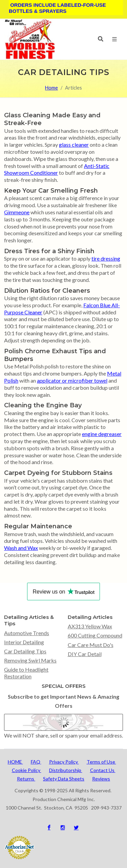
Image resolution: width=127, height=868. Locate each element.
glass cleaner (74, 144)
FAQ (36, 762)
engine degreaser (102, 434)
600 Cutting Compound (95, 635)
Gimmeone (17, 212)
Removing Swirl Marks (30, 660)
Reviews (101, 779)
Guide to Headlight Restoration (26, 673)
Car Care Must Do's (91, 645)
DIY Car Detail (85, 654)
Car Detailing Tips (25, 651)
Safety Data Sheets (64, 779)
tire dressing (106, 258)
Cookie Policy (27, 770)
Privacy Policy (64, 762)
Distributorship (66, 770)
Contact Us (103, 770)
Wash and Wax (21, 548)
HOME (15, 762)
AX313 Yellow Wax (90, 626)
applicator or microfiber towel (72, 380)
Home (51, 88)
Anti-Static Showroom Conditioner (57, 169)
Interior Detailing (24, 642)
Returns (26, 779)
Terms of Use (101, 762)
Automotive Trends (27, 633)
